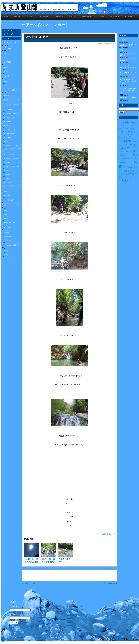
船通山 (122, 55)
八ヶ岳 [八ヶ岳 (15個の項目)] (125, 145)
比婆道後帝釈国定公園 (9, 223)
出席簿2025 (71, 622)
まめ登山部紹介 (46, 608)
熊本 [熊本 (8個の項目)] (134, 171)
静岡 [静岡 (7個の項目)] (135, 177)
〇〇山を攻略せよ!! (9, 232)
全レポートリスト (9, 34)
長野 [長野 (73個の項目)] (134, 174)
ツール (102, 17)
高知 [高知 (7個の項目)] (120, 181)
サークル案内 (19, 17)
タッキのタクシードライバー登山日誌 (11, 100)
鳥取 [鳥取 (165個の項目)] (125, 180)
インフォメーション (10, 43)
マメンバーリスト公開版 (75, 606)
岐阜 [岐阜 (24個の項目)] (125, 162)
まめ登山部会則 (46, 611)
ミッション (73, 17)
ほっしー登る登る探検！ (10, 129)
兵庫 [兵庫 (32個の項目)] (130, 145)
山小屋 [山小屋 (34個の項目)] (134, 158)
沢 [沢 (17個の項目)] (129, 171)
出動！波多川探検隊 (109, 583)
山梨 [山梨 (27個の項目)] (121, 163)
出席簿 (5, 57)
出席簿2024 (71, 619)
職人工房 (6, 170)
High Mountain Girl (8, 125)
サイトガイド (129, 17)
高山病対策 (124, 60)
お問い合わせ (115, 17)
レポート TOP (8, 30)
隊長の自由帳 (7, 195)
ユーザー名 (13, 607)
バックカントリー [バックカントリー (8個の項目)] (124, 135)
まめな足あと (59, 17)
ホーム (6, 17)
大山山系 (6, 218)
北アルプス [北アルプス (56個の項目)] (131, 148)
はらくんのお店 (8, 187)
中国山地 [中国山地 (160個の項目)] (125, 141)
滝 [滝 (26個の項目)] (131, 171)
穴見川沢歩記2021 (38, 37)
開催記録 (6, 81)
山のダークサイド (88, 17)
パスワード (13, 615)
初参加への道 (45, 617)
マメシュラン (7, 250)
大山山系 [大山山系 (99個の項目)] (129, 155)
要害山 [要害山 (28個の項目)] (124, 174)
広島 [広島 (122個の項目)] (126, 167)
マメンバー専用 (43, 17)
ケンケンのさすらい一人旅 (10, 146)
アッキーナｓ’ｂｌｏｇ (9, 150)
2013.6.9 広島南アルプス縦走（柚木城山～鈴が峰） (128, 90)
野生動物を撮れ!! (8, 236)
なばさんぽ (7, 191)
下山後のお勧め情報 (10, 245)
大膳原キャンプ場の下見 (128, 45)
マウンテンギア (9, 200)
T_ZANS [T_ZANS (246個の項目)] (125, 122)
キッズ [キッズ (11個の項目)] (123, 126)
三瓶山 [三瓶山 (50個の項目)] (133, 137)
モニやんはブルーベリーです (11, 166)
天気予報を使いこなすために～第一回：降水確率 (128, 66)
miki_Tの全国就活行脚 (9, 109)
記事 (31, 17)
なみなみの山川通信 (9, 117)
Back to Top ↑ (6, 642)
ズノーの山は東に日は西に (10, 113)
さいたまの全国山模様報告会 (11, 105)
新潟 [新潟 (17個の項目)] (121, 171)
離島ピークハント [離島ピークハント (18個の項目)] (126, 177)
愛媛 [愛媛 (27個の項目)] (136, 167)
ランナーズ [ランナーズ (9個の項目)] (125, 138)
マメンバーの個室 (9, 90)
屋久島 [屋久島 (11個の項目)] (123, 158)
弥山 (122, 50)
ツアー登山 (7, 48)
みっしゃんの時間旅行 (9, 133)
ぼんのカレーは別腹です (10, 154)
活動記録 (6, 53)
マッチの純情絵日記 (9, 121)
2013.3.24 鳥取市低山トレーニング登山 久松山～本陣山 (128, 81)
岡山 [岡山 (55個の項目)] (131, 162)
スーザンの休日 (8, 183)
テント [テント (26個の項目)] (134, 132)
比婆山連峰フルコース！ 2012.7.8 (129, 73)
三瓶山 (5, 210)
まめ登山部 (118, 639)
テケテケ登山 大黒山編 (128, 98)
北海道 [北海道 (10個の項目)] (121, 152)
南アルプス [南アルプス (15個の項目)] (128, 152)
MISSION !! (7, 227)
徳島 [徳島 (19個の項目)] (131, 167)
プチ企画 (6, 76)
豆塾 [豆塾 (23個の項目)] (129, 174)
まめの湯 (6, 254)
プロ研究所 (7, 179)
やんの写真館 (7, 162)
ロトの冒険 (7, 175)
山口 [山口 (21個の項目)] (128, 158)
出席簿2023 (71, 616)
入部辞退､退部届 (46, 621)
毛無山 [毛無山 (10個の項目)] (125, 171)
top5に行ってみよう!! (9, 240)
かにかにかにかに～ (9, 138)
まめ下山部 (7, 62)
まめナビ (6, 205)
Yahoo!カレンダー (47, 624)
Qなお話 (6, 142)
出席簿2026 (71, 625)
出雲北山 (6, 214)
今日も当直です (8, 95)
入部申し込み (45, 614)
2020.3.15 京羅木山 (30, 583)
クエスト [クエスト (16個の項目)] (130, 126)
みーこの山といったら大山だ (11, 158)
